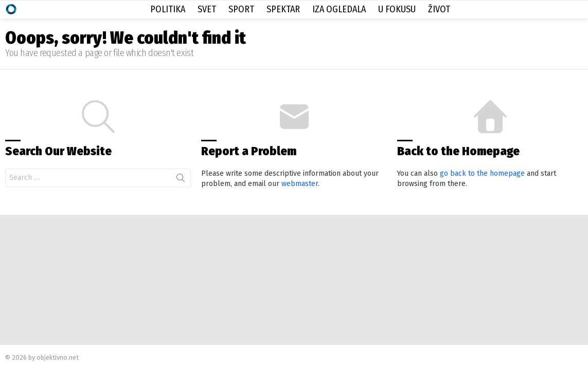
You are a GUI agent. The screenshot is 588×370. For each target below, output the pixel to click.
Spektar (283, 9)
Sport (241, 9)
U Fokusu (397, 9)
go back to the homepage (482, 173)
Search (181, 180)
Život (439, 9)
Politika (168, 9)
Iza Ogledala (339, 9)
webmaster (300, 184)
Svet (207, 9)
